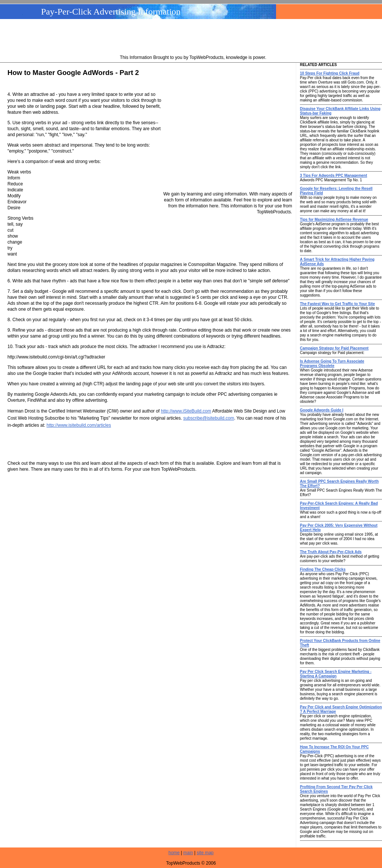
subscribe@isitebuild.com (209, 418)
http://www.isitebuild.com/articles (79, 425)
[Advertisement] (193, 38)
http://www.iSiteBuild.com (186, 411)
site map (205, 853)
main (188, 853)
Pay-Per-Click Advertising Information (111, 12)
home (174, 853)
